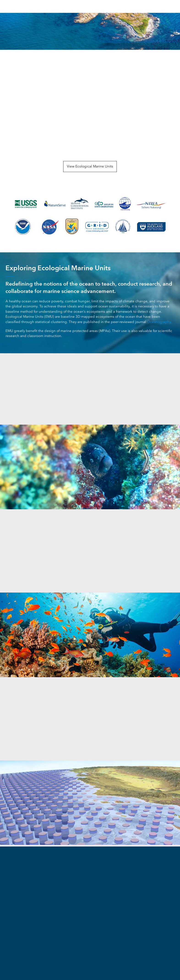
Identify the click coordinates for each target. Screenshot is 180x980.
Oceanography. (160, 322)
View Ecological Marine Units (90, 166)
